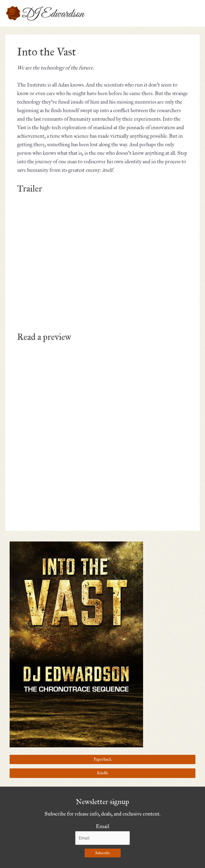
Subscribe (103, 853)
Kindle (103, 773)
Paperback (102, 759)
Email (102, 826)
